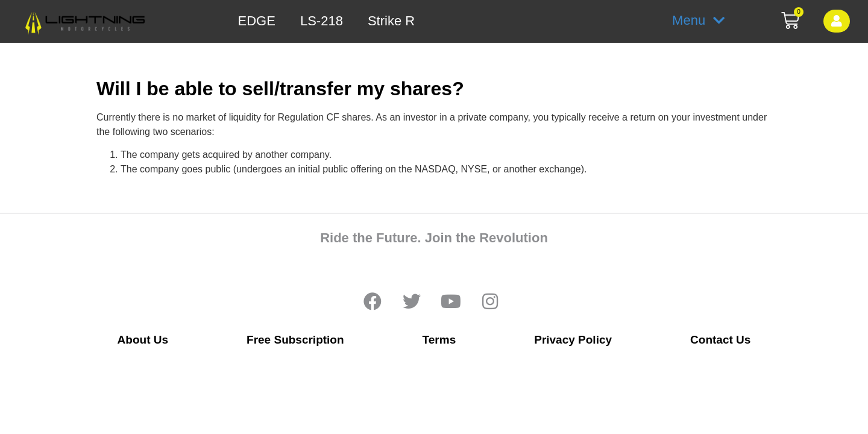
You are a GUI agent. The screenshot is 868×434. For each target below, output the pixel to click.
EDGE (257, 21)
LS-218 (322, 21)
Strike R (391, 21)
